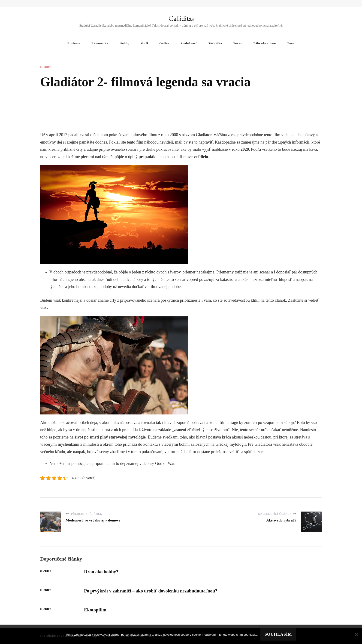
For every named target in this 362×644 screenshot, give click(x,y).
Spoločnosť (189, 43)
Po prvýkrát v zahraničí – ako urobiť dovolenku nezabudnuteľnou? (151, 591)
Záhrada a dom (265, 43)
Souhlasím (278, 634)
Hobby (125, 43)
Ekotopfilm (95, 610)
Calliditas (181, 18)
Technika (215, 43)
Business (74, 43)
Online (164, 43)
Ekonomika (100, 43)
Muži (144, 43)
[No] (356, 634)
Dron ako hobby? (101, 572)
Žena (291, 43)
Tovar (238, 43)
